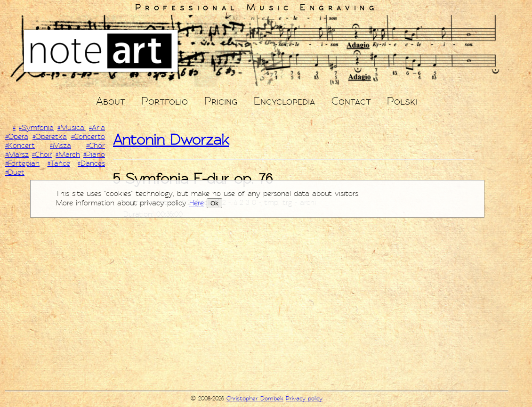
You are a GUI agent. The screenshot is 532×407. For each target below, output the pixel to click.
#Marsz (17, 155)
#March (68, 155)
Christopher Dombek (255, 399)
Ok (214, 203)
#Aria (97, 128)
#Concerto (88, 137)
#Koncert (20, 146)
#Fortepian (22, 163)
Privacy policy (304, 399)
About (111, 101)
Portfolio (165, 101)
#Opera (17, 137)
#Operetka (50, 137)
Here (197, 203)
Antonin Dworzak (171, 139)
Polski (402, 101)
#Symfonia (36, 128)
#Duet (15, 172)
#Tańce (59, 163)
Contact (351, 101)
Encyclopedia (284, 101)
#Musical (72, 128)
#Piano (94, 155)
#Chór (96, 146)
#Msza (60, 146)
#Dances (91, 163)
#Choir (42, 155)
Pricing (221, 101)
